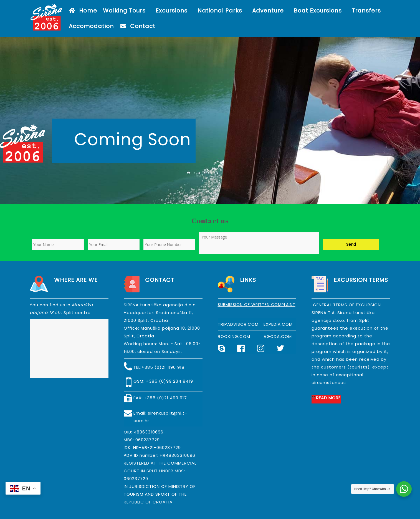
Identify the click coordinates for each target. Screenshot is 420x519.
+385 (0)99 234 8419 (169, 381)
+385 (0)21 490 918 (163, 367)
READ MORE (328, 398)
